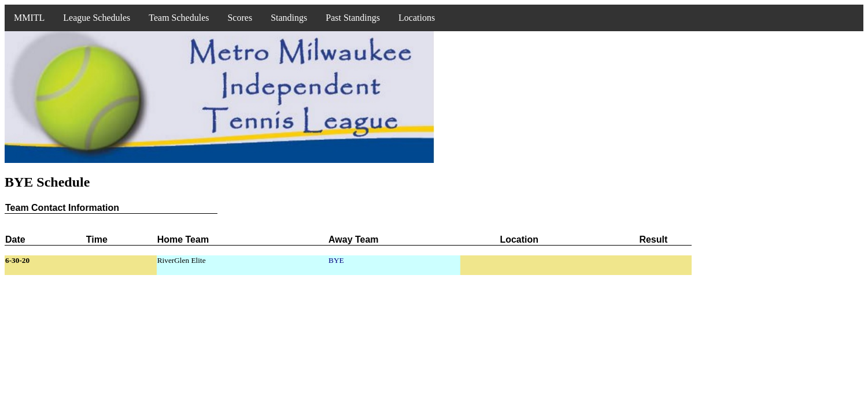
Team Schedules (179, 18)
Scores (240, 18)
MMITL (29, 18)
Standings (289, 18)
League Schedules (97, 18)
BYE (336, 260)
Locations (417, 18)
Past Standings (353, 18)
